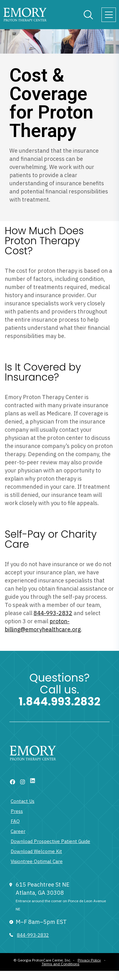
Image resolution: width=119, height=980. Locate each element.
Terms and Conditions (61, 964)
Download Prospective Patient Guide (50, 841)
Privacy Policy (89, 960)
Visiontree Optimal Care (37, 861)
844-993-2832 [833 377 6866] (33, 935)
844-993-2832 (53, 613)
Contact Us (23, 801)
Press (17, 811)
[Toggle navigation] (109, 15)
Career (18, 831)
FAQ (15, 821)
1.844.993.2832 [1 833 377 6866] (60, 701)
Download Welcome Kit (36, 851)
